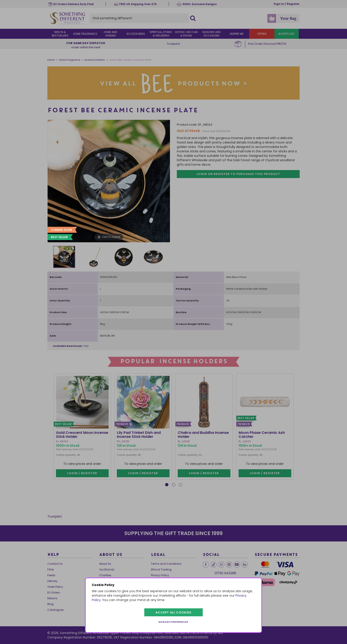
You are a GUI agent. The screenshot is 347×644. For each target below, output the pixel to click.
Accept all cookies (173, 612)
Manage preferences (173, 622)
